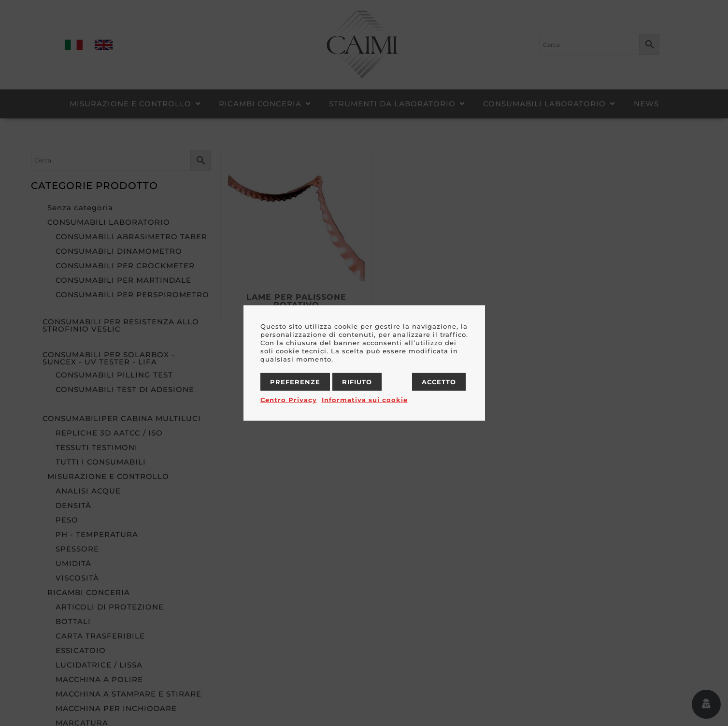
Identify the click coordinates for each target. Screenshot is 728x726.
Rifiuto (357, 382)
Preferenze (295, 382)
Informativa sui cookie (365, 400)
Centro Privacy (289, 400)
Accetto (439, 382)
